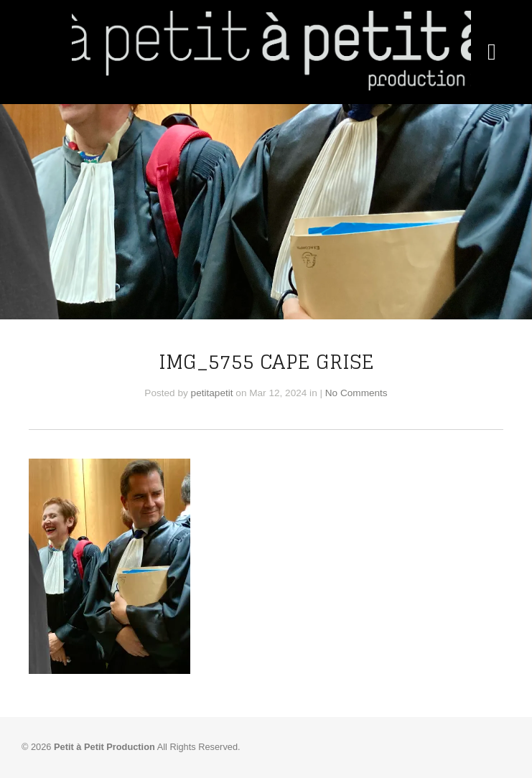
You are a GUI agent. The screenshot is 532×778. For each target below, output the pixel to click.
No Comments (356, 393)
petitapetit (212, 393)
